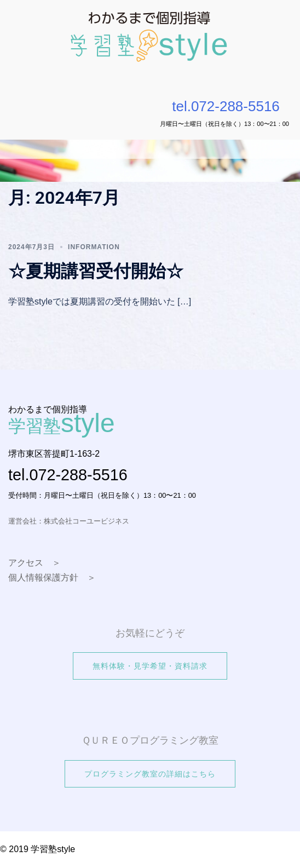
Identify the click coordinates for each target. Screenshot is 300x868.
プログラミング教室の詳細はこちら (150, 774)
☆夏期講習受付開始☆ (96, 271)
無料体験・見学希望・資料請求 (150, 666)
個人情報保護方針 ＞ (52, 577)
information (94, 247)
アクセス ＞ (34, 563)
